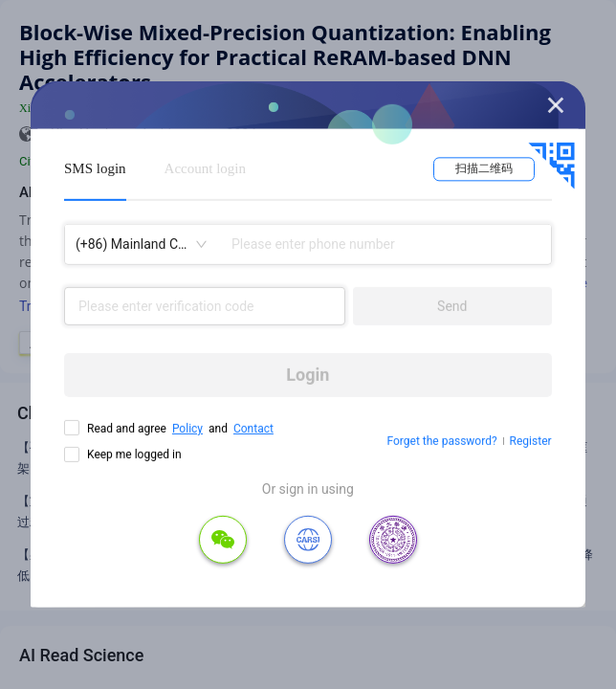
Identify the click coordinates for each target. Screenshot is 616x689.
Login (308, 375)
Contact (253, 429)
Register (531, 441)
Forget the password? (442, 441)
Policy (187, 429)
